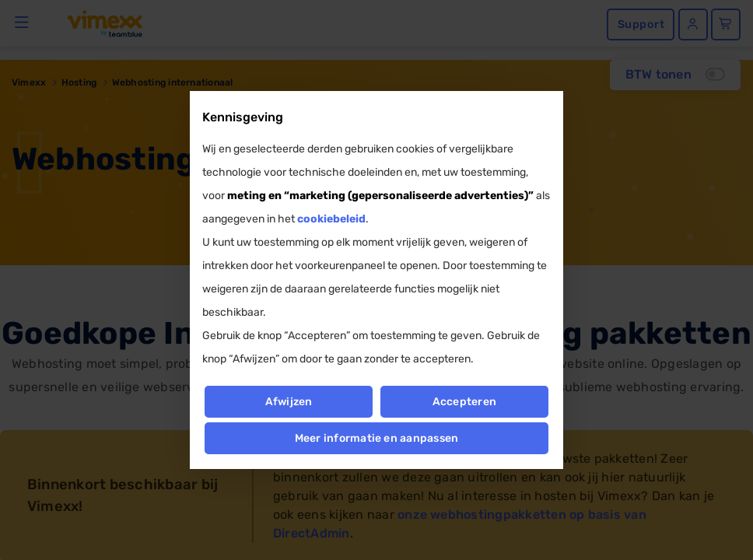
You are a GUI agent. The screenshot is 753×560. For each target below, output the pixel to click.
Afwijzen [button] (288, 402)
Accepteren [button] (464, 402)
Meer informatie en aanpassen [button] (377, 438)
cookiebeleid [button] (331, 219)
